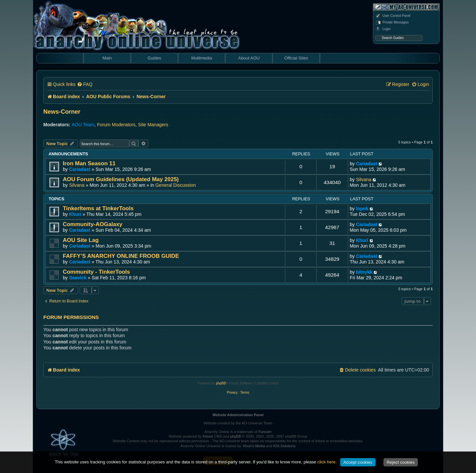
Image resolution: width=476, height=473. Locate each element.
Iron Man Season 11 (89, 163)
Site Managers (153, 125)
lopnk (362, 209)
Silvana (77, 185)
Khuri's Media (254, 446)
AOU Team (83, 125)
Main (107, 58)
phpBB (221, 383)
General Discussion (176, 185)
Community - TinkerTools (96, 272)
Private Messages (392, 22)
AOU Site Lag (81, 240)
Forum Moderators (116, 125)
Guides (154, 58)
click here (326, 462)
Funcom (265, 432)
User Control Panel (393, 16)
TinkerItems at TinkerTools (98, 208)
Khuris (208, 436)
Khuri (75, 214)
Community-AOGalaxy (93, 224)
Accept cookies (358, 462)
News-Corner (62, 112)
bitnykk (364, 272)
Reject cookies (401, 462)
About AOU (249, 58)
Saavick (78, 278)
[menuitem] (85, 84)
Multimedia (202, 58)
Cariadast (80, 169)
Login (383, 29)
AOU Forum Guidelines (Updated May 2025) (121, 179)
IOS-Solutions (284, 446)
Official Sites (296, 58)
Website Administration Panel (238, 415)
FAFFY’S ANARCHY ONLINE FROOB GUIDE (121, 256)
